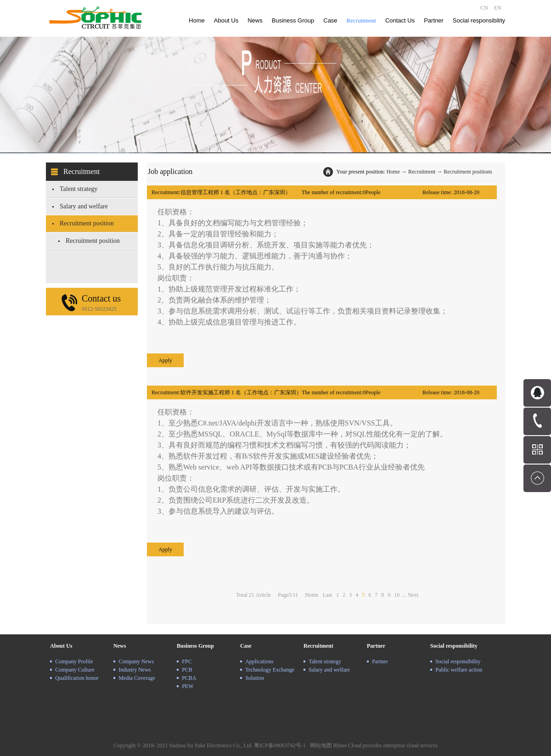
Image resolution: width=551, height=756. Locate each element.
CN (484, 8)
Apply (165, 360)
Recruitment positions (468, 172)
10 (397, 595)
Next (413, 595)
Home (197, 20)
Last (328, 595)
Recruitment (422, 172)
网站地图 (320, 745)
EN (498, 8)
